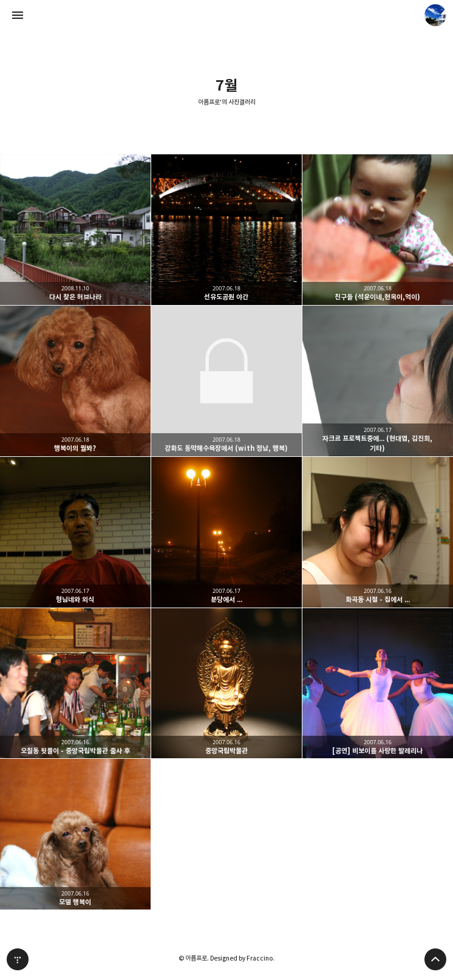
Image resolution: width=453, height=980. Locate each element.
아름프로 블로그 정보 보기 (435, 15)
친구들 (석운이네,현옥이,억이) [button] (378, 230)
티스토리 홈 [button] (18, 959)
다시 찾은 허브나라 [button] (75, 230)
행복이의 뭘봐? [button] (75, 381)
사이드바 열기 (18, 15)
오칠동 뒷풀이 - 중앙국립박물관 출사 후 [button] (75, 684)
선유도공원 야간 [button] (226, 230)
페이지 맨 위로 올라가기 (435, 959)
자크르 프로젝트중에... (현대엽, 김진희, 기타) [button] (378, 381)
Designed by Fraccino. (242, 958)
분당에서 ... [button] (226, 532)
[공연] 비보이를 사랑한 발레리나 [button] (378, 684)
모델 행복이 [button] (75, 834)
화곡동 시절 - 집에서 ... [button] (378, 532)
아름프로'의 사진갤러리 (227, 102)
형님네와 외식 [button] (75, 532)
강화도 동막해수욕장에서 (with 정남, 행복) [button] (226, 381)
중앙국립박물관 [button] (226, 684)
